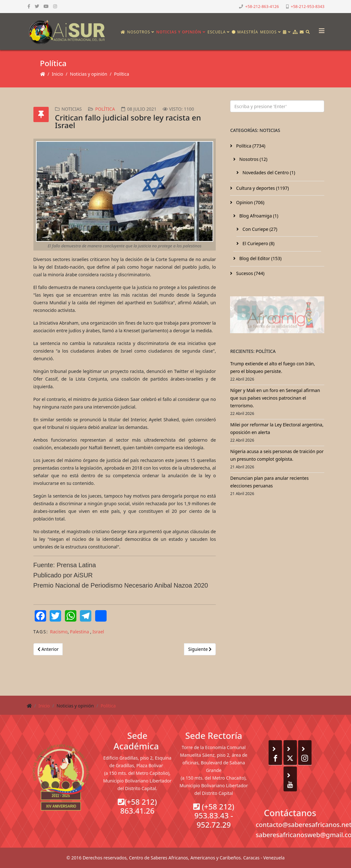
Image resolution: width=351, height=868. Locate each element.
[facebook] (29, 6)
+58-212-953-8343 (308, 7)
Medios (268, 32)
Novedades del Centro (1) (268, 172)
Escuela (217, 32)
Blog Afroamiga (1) (258, 216)
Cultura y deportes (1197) (262, 188)
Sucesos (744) (250, 273)
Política (121, 74)
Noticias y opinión (179, 32)
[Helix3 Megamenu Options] (320, 29)
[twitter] (37, 6)
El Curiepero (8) (258, 243)
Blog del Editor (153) (260, 258)
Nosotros (139, 32)
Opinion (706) (249, 202)
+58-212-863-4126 (262, 7)
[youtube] (46, 6)
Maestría (245, 32)
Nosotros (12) (253, 159)
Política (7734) (250, 146)
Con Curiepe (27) (259, 229)
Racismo (59, 632)
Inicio (58, 74)
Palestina (80, 632)
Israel (98, 632)
